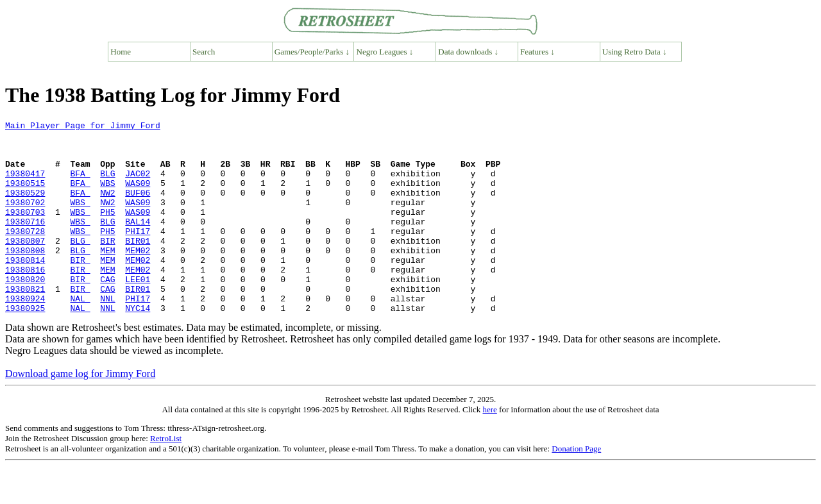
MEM (107, 277)
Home (121, 52)
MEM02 (138, 277)
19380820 (25, 312)
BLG (107, 185)
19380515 (25, 196)
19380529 (25, 208)
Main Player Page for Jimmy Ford (83, 127)
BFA (80, 185)
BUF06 (138, 208)
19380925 (25, 346)
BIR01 (138, 265)
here (489, 448)
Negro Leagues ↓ (385, 52)
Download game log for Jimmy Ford (80, 412)
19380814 (25, 289)
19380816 (25, 300)
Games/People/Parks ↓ (312, 52)
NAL (80, 335)
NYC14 (138, 346)
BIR (107, 265)
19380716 (25, 242)
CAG (107, 312)
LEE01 (138, 312)
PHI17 (138, 254)
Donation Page (576, 487)
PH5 (107, 231)
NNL (107, 335)
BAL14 (138, 242)
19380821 (25, 323)
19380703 (25, 231)
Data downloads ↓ (468, 52)
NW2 (107, 208)
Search (204, 52)
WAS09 (138, 196)
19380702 (25, 219)
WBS (107, 196)
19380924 (25, 335)
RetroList (166, 477)
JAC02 (138, 185)
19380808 (25, 277)
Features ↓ (537, 52)
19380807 (25, 265)
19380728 (25, 254)
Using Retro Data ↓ (635, 52)
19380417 (25, 185)
